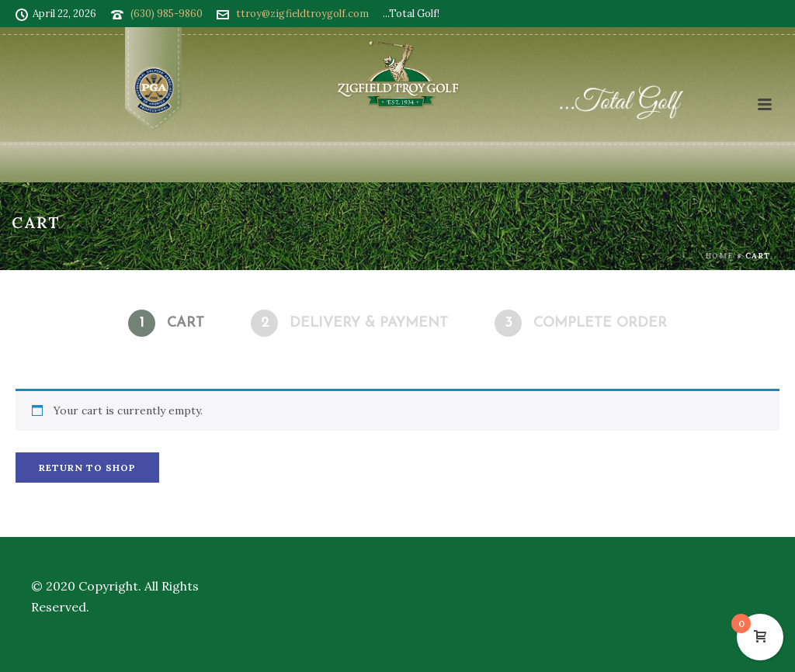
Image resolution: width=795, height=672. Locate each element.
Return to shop (87, 468)
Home (719, 256)
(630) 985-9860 (167, 14)
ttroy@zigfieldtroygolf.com (302, 14)
